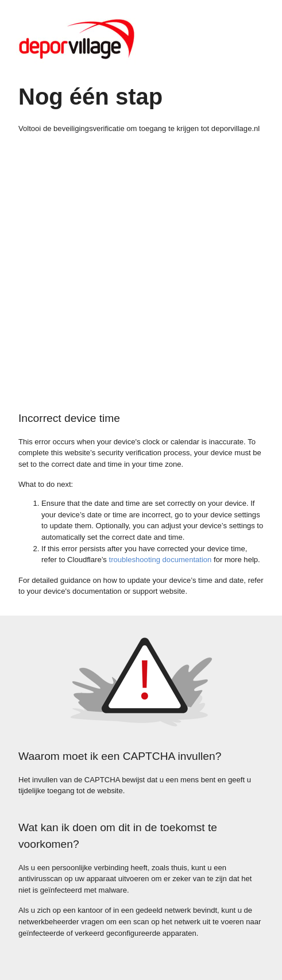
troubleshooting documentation (161, 560)
